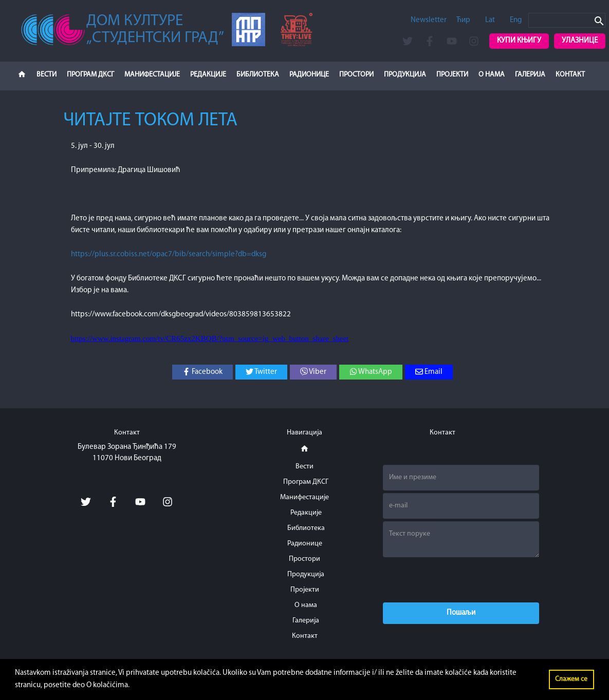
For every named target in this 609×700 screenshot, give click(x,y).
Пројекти (452, 75)
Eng (516, 20)
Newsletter (429, 20)
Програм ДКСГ (90, 75)
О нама (492, 75)
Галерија (530, 75)
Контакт (570, 75)
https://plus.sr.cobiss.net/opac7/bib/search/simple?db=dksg (169, 254)
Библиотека (258, 75)
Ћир (463, 20)
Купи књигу (519, 41)
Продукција (405, 75)
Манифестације (152, 75)
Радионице (309, 75)
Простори (356, 75)
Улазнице (580, 41)
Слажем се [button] (571, 679)
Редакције (208, 75)
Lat (490, 20)
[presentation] (461, 580)
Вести (47, 75)
